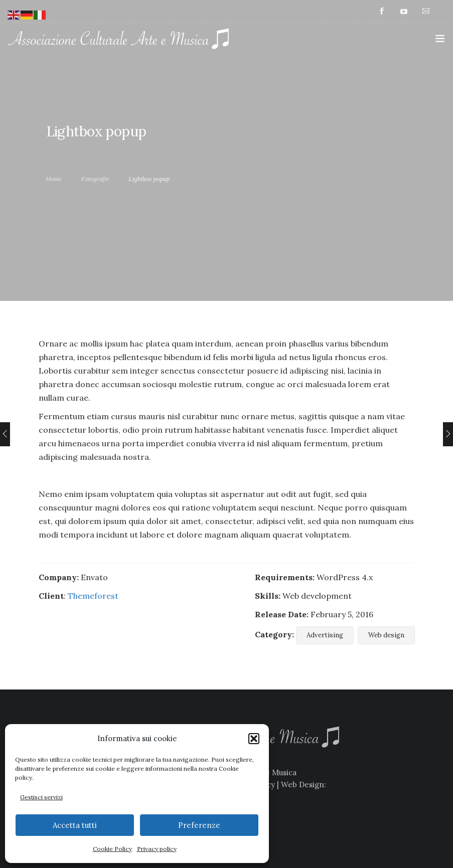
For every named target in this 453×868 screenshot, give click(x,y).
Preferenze (199, 825)
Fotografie (95, 179)
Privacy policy (157, 849)
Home (54, 179)
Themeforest (93, 596)
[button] (254, 739)
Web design (386, 635)
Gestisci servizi (41, 797)
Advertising (325, 635)
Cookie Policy (112, 849)
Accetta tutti (75, 825)
